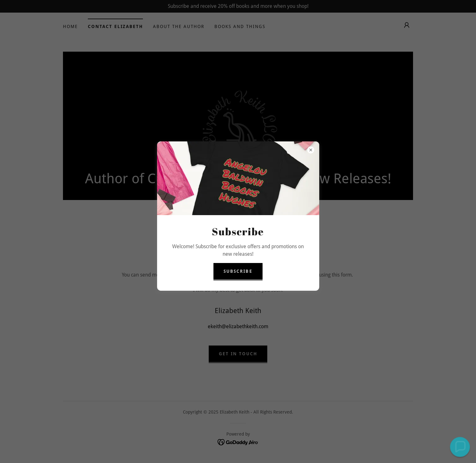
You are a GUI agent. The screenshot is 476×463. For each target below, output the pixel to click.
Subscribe (238, 271)
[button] (460, 447)
